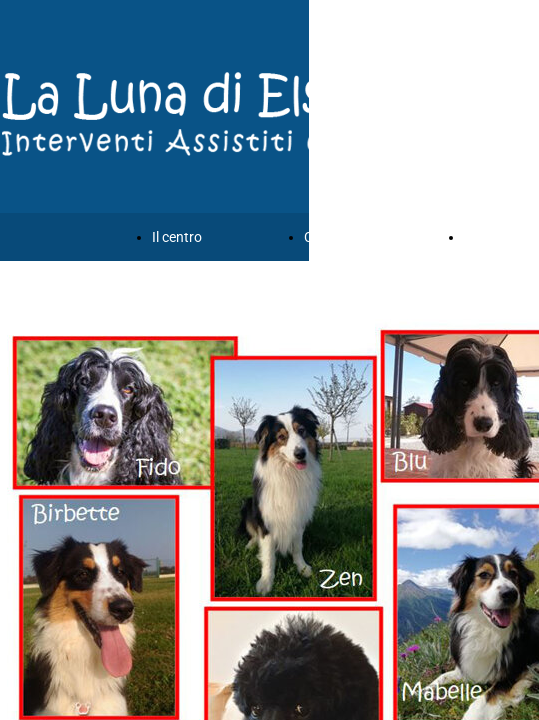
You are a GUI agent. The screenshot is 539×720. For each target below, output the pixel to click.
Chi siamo (494, 237)
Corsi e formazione (362, 237)
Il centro (177, 237)
